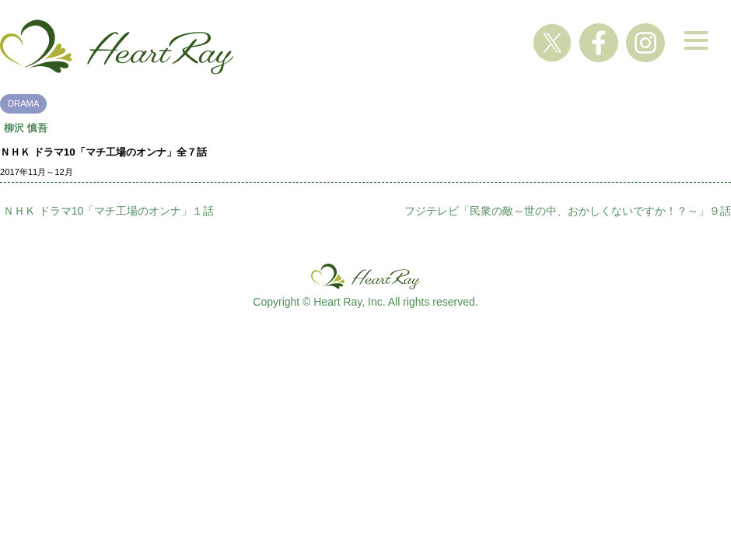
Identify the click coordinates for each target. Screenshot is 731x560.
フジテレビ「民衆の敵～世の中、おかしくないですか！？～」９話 (568, 211)
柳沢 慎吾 (26, 128)
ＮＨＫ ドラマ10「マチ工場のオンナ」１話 (108, 211)
